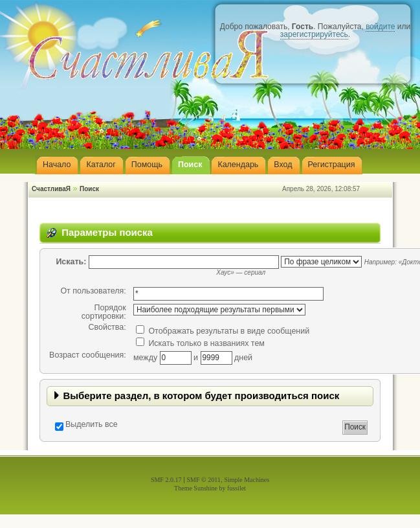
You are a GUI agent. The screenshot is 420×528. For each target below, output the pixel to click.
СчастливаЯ (51, 189)
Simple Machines (247, 480)
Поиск (89, 189)
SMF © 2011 (204, 480)
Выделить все (92, 424)
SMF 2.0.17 (166, 480)
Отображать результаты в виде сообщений (223, 331)
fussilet (237, 488)
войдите (380, 27)
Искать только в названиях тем (200, 343)
